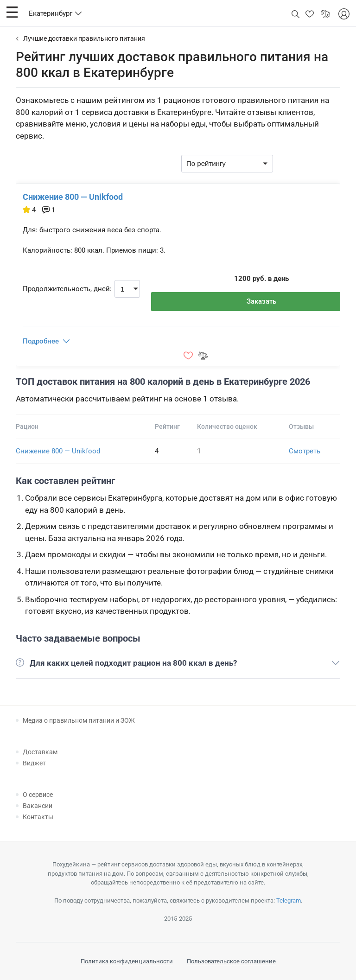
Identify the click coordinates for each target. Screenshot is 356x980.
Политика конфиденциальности (127, 961)
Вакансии (38, 806)
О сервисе (38, 795)
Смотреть (305, 451)
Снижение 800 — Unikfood (73, 197)
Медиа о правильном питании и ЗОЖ (79, 720)
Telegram (289, 900)
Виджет (34, 763)
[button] (12, 12)
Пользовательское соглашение (231, 961)
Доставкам (40, 752)
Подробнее (41, 341)
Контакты (38, 817)
